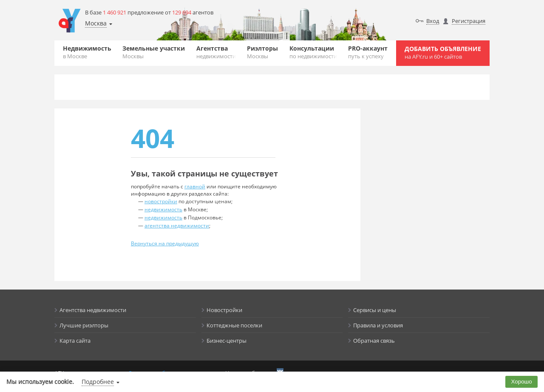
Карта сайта (75, 341)
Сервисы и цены (375, 310)
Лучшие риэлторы (84, 325)
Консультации (313, 52)
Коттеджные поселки (234, 325)
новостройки (161, 201)
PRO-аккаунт (368, 52)
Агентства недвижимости (93, 310)
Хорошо (522, 382)
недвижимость (163, 209)
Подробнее (98, 382)
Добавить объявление (443, 53)
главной (195, 186)
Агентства (216, 52)
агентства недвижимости (177, 226)
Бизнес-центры (227, 341)
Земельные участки (154, 52)
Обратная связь (374, 341)
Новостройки (224, 310)
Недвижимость (87, 52)
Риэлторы (262, 52)
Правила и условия (378, 325)
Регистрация (469, 21)
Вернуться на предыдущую (165, 243)
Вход (433, 21)
